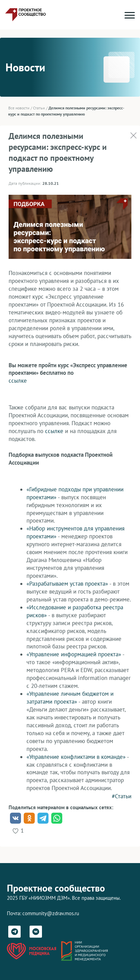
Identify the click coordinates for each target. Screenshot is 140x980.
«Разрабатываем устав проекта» (67, 584)
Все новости (19, 108)
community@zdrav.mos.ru (51, 913)
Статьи (39, 108)
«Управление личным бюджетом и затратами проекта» (70, 698)
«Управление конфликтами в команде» (76, 757)
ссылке (18, 381)
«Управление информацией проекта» (74, 654)
